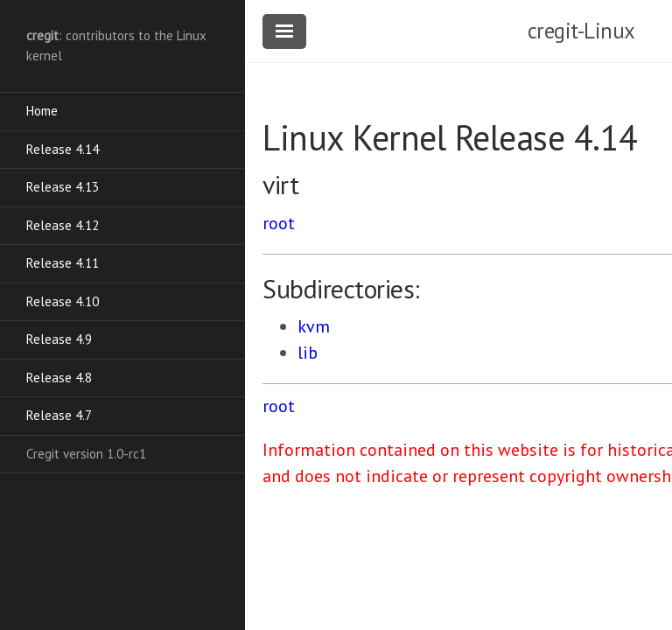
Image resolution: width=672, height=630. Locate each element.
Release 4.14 (63, 149)
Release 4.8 (59, 378)
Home (42, 111)
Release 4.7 (59, 415)
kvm (314, 326)
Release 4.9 (59, 339)
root (279, 223)
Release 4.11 (63, 263)
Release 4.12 (63, 225)
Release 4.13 (63, 187)
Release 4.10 (63, 301)
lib (308, 353)
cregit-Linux (581, 31)
